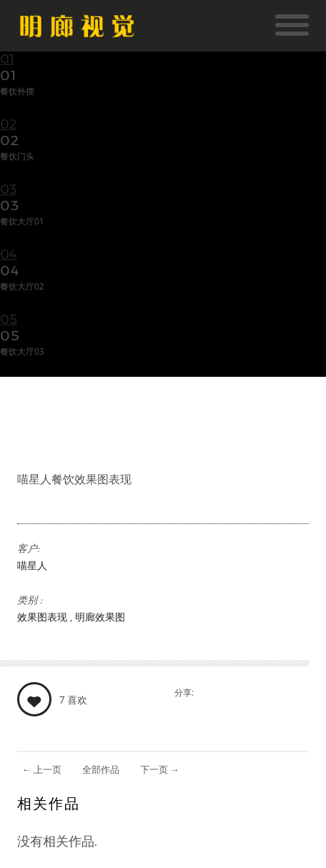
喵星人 (32, 566)
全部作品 (101, 769)
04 (9, 255)
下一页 (160, 769)
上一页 (42, 769)
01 (7, 59)
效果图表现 (44, 617)
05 (9, 320)
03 (9, 189)
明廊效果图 (100, 617)
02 (8, 124)
